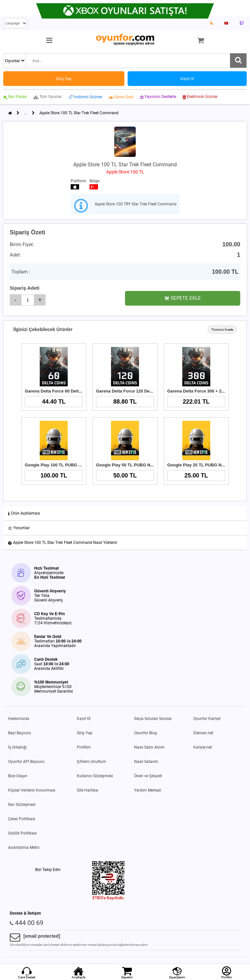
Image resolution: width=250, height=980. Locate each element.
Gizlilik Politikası (22, 833)
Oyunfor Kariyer (207, 719)
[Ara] (238, 61)
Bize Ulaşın (18, 776)
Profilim (84, 747)
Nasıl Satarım (146, 762)
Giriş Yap (85, 733)
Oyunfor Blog (146, 733)
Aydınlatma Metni (24, 848)
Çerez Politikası (22, 819)
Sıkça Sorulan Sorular (153, 719)
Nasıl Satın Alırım (149, 747)
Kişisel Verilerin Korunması (32, 790)
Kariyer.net (203, 747)
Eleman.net (203, 733)
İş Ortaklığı (17, 747)
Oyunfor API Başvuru (26, 762)
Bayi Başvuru (20, 733)
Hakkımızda (19, 719)
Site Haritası (88, 790)
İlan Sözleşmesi (22, 805)
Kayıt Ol (84, 719)
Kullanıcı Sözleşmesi (95, 776)
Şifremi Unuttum (91, 762)
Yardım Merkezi (148, 790)
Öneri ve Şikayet (148, 776)
